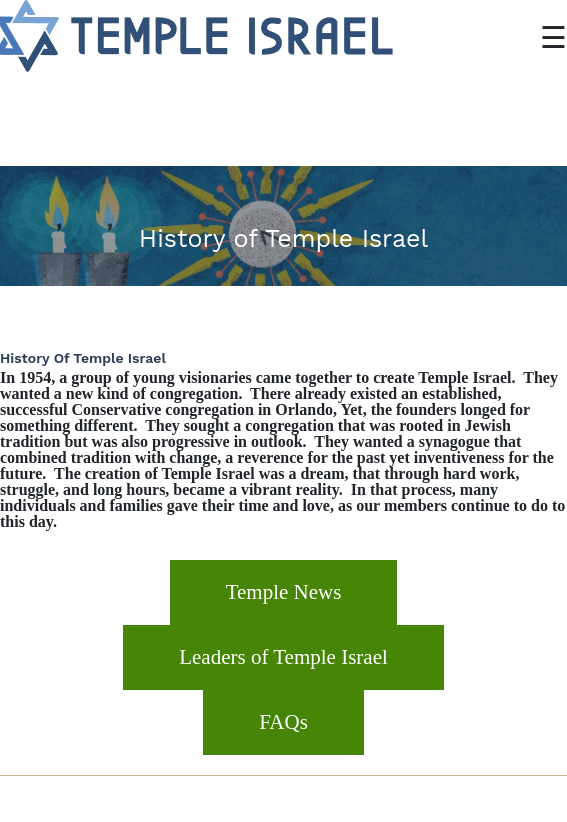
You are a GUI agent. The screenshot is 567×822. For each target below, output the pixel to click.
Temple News (284, 592)
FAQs (283, 722)
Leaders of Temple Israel (283, 657)
